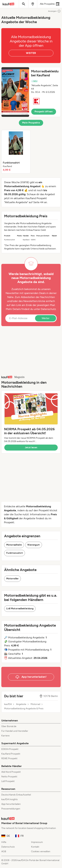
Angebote (21, 704)
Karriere (5, 736)
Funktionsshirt (15, 553)
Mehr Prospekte (31, 123)
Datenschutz (48, 309)
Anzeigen (54, 11)
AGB (4, 851)
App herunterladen (11, 804)
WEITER (31, 53)
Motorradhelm (14, 545)
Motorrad (35, 704)
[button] (31, 92)
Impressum (37, 842)
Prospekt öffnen (44, 112)
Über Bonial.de (9, 726)
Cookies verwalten (41, 851)
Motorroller (12, 579)
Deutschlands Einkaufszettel (16, 795)
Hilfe (4, 842)
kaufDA (8, 704)
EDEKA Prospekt (10, 749)
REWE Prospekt (9, 758)
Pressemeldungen (11, 809)
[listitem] (16, 152)
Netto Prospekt (9, 777)
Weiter (46, 318)
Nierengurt (34, 545)
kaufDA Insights (10, 799)
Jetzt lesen (31, 447)
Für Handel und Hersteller (15, 731)
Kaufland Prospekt (11, 754)
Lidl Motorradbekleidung (20, 609)
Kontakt (35, 847)
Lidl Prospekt (8, 781)
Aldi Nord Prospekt (11, 772)
